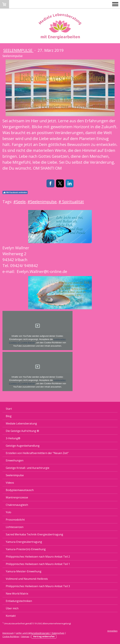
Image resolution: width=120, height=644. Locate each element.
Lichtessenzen (15, 527)
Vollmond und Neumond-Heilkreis (27, 579)
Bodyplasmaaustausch (20, 490)
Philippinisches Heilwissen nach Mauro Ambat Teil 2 (38, 557)
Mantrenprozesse (17, 497)
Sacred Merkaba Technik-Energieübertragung (34, 534)
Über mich (12, 608)
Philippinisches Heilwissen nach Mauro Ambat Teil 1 (38, 564)
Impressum (8, 633)
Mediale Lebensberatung (21, 423)
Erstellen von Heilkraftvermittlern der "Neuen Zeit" (37, 453)
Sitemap (25, 636)
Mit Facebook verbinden (15, 192)
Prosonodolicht (15, 520)
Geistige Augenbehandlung (23, 446)
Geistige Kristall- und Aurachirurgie (28, 468)
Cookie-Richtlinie (11, 636)
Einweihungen (15, 460)
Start (9, 409)
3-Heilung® (13, 438)
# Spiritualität (71, 202)
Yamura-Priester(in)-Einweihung (26, 549)
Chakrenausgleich (17, 505)
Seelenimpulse (18, 50)
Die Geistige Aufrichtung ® (22, 431)
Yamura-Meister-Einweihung (24, 571)
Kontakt (11, 616)
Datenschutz (58, 633)
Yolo (8, 512)
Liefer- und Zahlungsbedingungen (33, 633)
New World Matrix (17, 594)
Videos (10, 483)
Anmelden (112, 631)
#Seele (19, 202)
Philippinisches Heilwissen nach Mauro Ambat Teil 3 (38, 586)
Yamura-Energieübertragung (24, 542)
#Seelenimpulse (42, 202)
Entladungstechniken (19, 601)
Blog (9, 416)
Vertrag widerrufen (44, 636)
